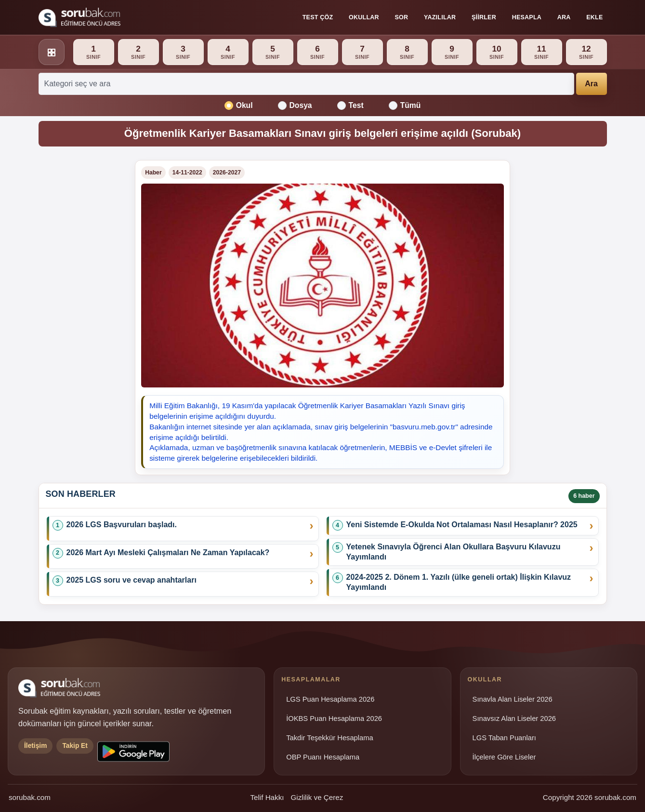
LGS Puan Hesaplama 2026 (330, 699)
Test (350, 106)
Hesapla (527, 17)
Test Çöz (318, 17)
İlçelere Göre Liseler (504, 757)
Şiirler (484, 17)
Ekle (594, 17)
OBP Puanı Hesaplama (323, 757)
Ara (564, 17)
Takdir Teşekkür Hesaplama (330, 738)
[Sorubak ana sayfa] (79, 17)
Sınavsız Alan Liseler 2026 (514, 719)
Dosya (295, 106)
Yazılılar (440, 17)
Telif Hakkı (267, 797)
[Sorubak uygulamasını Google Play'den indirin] (133, 752)
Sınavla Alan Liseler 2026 (513, 699)
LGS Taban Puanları (504, 738)
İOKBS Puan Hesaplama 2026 (334, 719)
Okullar (364, 17)
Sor (402, 17)
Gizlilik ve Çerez (317, 797)
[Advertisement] (81, 305)
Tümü (405, 106)
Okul (239, 106)
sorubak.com (30, 797)
